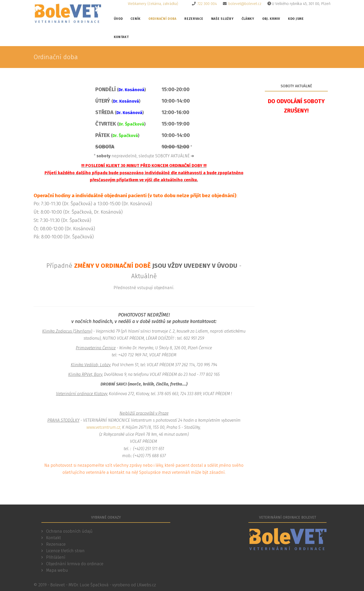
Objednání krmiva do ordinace (74, 564)
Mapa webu (57, 570)
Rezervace (194, 19)
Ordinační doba (162, 19)
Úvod (118, 19)
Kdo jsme (296, 19)
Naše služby (222, 19)
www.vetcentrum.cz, (104, 427)
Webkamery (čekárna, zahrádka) (153, 4)
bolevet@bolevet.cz (245, 4)
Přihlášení (55, 557)
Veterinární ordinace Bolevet (288, 517)
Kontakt (121, 37)
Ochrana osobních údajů (69, 531)
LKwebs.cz (146, 585)
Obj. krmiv (271, 19)
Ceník (136, 19)
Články (248, 19)
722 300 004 (207, 4)
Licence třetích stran (65, 551)
